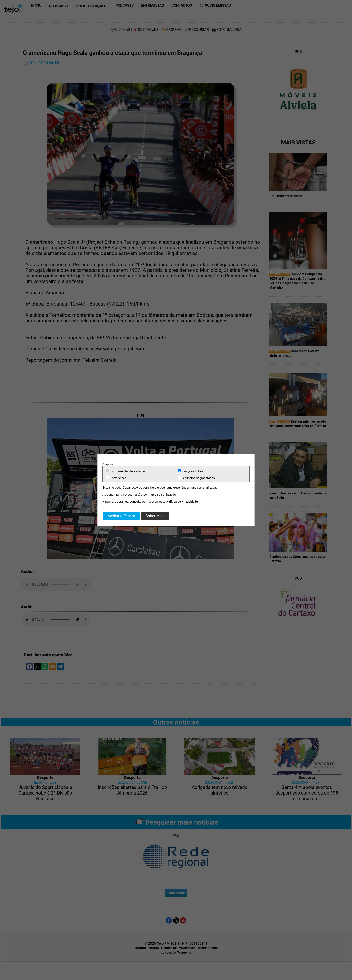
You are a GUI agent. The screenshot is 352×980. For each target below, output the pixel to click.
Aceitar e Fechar (121, 516)
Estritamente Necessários (126, 471)
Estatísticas (116, 478)
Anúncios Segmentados (197, 478)
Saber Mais (155, 516)
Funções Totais (191, 471)
